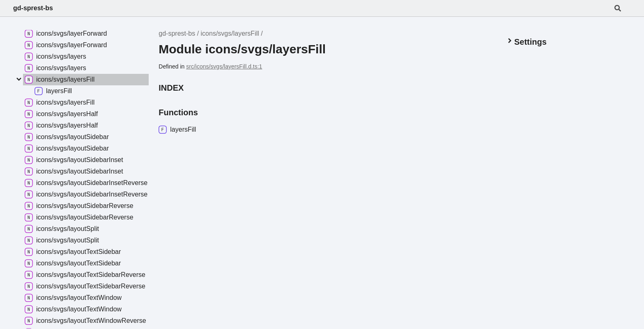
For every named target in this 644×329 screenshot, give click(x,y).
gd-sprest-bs (33, 8)
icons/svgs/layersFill (230, 33)
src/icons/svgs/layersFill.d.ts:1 (224, 66)
